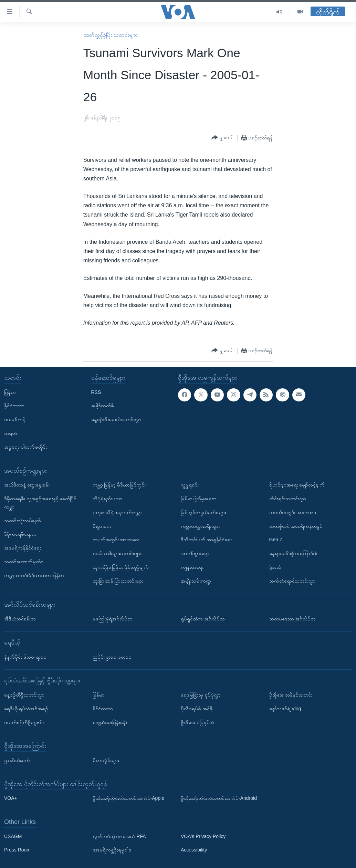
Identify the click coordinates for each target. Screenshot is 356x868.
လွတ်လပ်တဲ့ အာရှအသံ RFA (119, 836)
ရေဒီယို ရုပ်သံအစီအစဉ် (26, 709)
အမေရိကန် (15, 419)
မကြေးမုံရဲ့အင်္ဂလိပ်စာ (113, 619)
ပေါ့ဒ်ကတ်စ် (103, 406)
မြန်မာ (10, 392)
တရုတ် (11, 433)
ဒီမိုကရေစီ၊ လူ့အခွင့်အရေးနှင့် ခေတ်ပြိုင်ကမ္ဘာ (40, 503)
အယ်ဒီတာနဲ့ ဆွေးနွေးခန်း (27, 485)
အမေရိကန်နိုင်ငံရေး (23, 548)
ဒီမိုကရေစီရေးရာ (20, 534)
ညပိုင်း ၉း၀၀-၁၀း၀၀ (112, 657)
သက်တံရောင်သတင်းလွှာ (292, 581)
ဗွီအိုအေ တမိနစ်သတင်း (291, 695)
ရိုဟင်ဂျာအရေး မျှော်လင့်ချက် (297, 485)
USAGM (13, 836)
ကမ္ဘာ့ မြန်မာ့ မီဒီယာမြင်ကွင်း (119, 485)
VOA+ (11, 798)
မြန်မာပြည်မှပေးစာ (199, 499)
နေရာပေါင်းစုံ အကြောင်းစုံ (294, 553)
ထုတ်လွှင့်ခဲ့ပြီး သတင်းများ (110, 35)
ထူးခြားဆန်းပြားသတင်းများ (118, 581)
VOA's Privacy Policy (203, 836)
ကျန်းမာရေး (192, 567)
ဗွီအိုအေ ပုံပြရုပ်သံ (198, 722)
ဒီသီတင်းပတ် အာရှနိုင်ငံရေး (206, 540)
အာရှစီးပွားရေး (195, 553)
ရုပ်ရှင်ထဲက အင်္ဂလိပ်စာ (203, 619)
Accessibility (194, 850)
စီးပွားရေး (102, 526)
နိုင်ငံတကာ (14, 406)
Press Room (17, 850)
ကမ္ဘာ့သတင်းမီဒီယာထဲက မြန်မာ (34, 575)
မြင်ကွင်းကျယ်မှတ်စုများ (203, 512)
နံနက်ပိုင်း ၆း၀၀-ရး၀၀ (25, 657)
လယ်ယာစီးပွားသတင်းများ (117, 553)
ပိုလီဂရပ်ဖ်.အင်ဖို (197, 709)
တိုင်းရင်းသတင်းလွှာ (288, 499)
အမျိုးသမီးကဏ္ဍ (196, 581)
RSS (96, 392)
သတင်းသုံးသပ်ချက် (23, 520)
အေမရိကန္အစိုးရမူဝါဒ (112, 850)
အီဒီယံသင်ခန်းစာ (20, 619)
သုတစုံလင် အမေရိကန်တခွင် (296, 526)
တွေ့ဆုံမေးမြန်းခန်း (110, 722)
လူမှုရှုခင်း (190, 485)
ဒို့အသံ (275, 567)
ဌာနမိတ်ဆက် (17, 760)
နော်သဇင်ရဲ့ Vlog (285, 709)
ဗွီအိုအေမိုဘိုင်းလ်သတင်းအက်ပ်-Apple (128, 798)
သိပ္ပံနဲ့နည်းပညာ (107, 499)
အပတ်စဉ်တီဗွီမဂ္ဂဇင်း (24, 722)
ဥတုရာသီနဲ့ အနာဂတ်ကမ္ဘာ (117, 512)
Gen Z (276, 540)
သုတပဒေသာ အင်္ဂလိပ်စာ (293, 619)
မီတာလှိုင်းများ (106, 760)
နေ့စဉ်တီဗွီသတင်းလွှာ (24, 695)
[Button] (222, 138)
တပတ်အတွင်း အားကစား (116, 540)
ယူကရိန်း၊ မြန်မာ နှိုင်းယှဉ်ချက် (121, 567)
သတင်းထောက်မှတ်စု (24, 562)
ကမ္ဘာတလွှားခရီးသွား (200, 526)
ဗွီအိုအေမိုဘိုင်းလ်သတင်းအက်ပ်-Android (219, 798)
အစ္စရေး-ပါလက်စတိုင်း (25, 447)
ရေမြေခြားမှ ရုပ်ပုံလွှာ (201, 695)
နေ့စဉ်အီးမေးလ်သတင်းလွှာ (116, 419)
